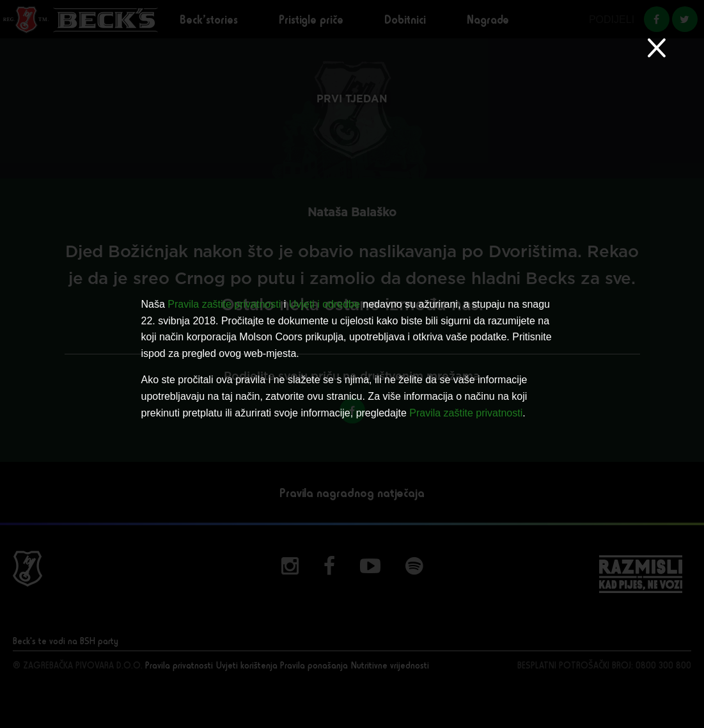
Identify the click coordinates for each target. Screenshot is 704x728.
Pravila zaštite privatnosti (224, 304)
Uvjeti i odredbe (325, 304)
